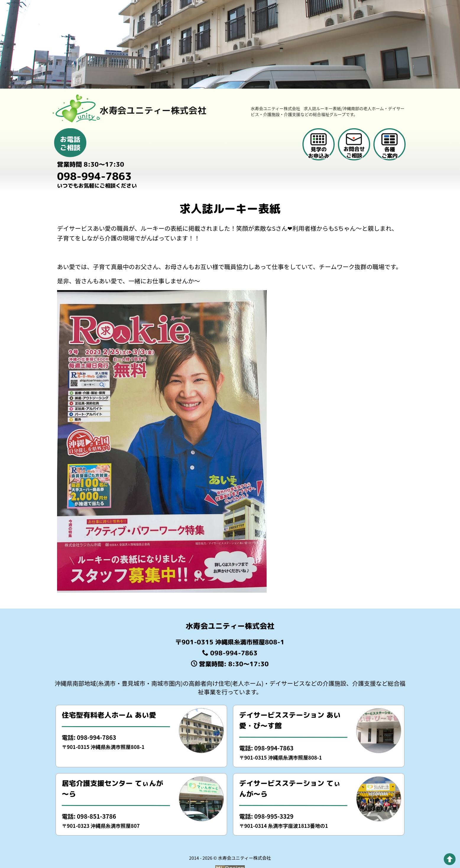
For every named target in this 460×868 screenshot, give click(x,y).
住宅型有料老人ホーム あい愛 (109, 699)
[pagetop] (450, 859)
